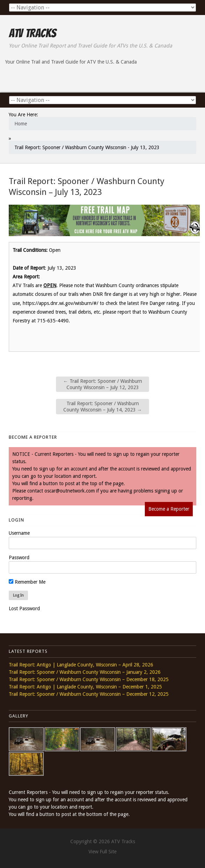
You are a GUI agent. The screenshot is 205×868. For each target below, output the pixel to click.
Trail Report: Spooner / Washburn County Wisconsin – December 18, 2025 (89, 679)
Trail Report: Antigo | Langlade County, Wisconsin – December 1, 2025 (85, 687)
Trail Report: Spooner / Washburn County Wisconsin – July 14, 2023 (103, 407)
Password (19, 557)
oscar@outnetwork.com (70, 491)
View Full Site (102, 852)
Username (19, 533)
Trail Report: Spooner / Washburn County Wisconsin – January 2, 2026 (85, 672)
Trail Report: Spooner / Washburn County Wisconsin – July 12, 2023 (103, 384)
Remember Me (27, 582)
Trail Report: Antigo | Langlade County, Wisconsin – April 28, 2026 (81, 665)
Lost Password (24, 608)
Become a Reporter (169, 509)
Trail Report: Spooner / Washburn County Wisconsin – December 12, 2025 (89, 694)
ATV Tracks (32, 33)
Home (21, 124)
